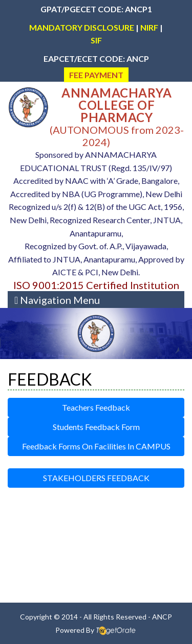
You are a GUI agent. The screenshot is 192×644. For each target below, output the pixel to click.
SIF (96, 40)
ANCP (162, 617)
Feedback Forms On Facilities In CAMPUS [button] (96, 446)
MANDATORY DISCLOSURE (82, 27)
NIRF (149, 27)
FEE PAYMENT (96, 75)
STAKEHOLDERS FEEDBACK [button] (96, 478)
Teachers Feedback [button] (96, 407)
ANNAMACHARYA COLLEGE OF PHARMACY (116, 105)
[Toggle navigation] (57, 300)
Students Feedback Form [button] (96, 427)
